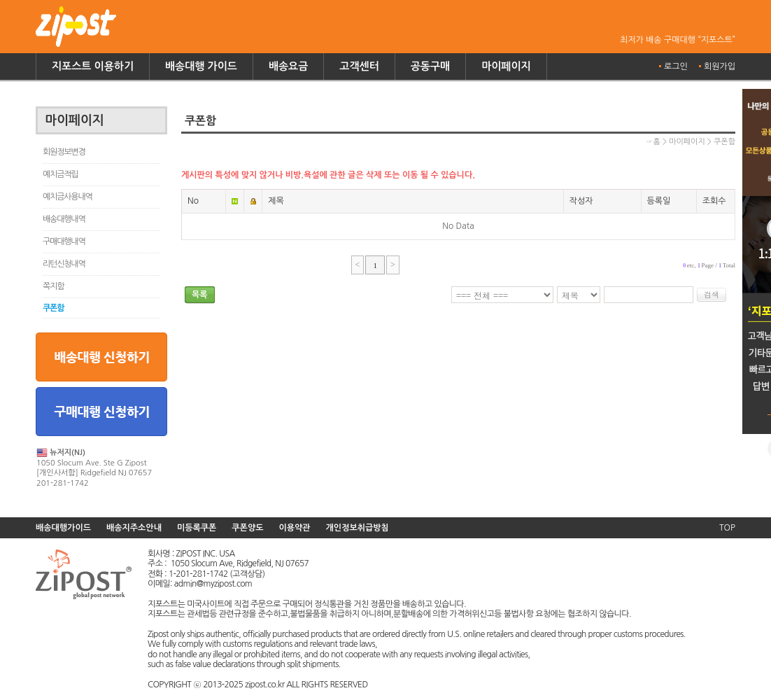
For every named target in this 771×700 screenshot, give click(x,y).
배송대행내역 (64, 219)
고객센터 (359, 66)
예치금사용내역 (68, 197)
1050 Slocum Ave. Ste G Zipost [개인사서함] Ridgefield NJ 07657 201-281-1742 (94, 467)
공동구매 (430, 66)
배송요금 (288, 66)
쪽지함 (53, 286)
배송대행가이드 (63, 528)
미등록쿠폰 (197, 528)
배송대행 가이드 (201, 66)
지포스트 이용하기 (93, 66)
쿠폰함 (53, 308)
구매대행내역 (64, 241)
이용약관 (294, 528)
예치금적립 (60, 174)
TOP (727, 528)
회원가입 (720, 66)
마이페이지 (506, 66)
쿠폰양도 (247, 528)
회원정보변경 (64, 152)
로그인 (676, 66)
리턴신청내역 (64, 264)
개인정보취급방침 (358, 528)
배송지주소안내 (134, 528)
